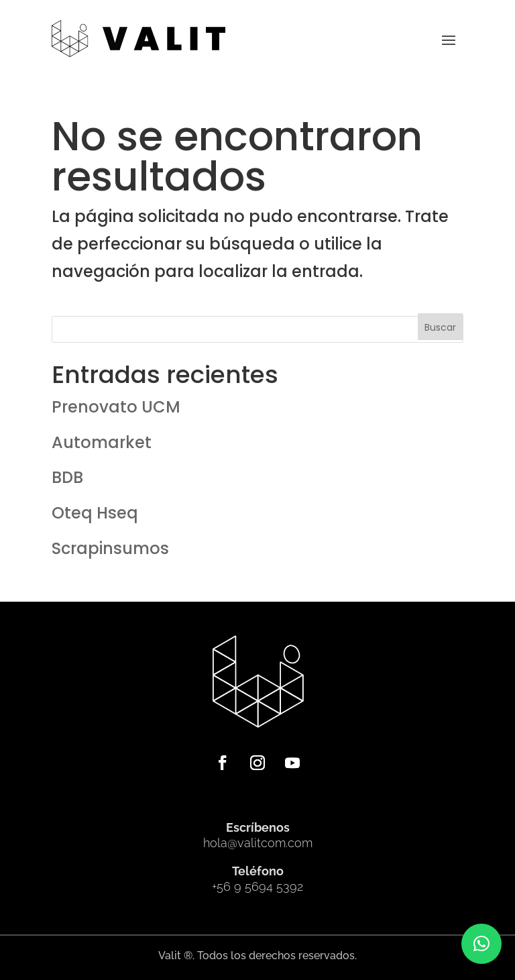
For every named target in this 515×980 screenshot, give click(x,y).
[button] (481, 944)
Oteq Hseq (95, 513)
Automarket (102, 442)
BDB (67, 477)
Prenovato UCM (116, 407)
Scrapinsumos (110, 548)
